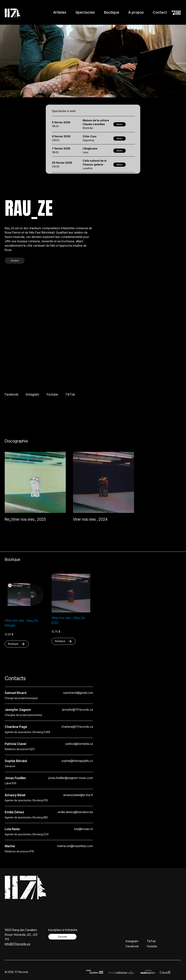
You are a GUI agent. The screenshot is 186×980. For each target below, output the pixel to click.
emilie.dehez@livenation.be (75, 812)
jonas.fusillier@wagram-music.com (71, 778)
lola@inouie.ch (84, 829)
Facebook (12, 394)
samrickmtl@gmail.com (78, 693)
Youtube (52, 394)
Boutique (112, 12)
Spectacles (85, 12)
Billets (120, 124)
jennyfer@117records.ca (78, 710)
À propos (136, 12)
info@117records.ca (17, 944)
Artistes (60, 12)
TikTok (70, 394)
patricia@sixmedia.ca (79, 744)
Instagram (32, 394)
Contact (160, 12)
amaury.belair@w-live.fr (78, 795)
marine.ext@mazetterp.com (75, 846)
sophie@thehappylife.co (77, 761)
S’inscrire (62, 937)
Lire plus (15, 261)
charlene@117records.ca (77, 727)
